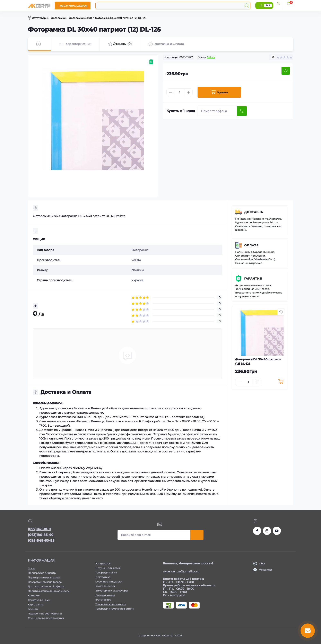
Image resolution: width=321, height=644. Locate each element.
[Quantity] (180, 92)
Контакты (34, 595)
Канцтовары (103, 563)
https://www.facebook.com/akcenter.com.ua (257, 531)
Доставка (254, 212)
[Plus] (188, 92)
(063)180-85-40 (41, 535)
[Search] (247, 6)
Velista (211, 57)
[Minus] (171, 92)
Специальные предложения (46, 618)
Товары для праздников (111, 604)
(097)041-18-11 (39, 529)
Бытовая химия (105, 595)
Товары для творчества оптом (114, 609)
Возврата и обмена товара (45, 582)
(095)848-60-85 (41, 541)
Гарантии (253, 279)
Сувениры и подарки (109, 582)
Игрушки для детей (108, 568)
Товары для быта (106, 573)
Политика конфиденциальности (49, 591)
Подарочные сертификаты (45, 614)
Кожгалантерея (105, 586)
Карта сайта (35, 605)
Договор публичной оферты (46, 586)
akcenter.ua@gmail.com (181, 571)
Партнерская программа (44, 577)
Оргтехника (103, 577)
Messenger (265, 570)
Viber (262, 563)
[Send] (242, 111)
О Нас (32, 568)
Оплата (251, 245)
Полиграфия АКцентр (42, 573)
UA (261, 5)
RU (268, 5)
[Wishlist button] (286, 71)
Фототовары (103, 600)
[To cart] (281, 382)
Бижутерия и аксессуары (111, 591)
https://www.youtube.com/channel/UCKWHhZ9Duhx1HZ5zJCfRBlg (277, 531)
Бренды (33, 609)
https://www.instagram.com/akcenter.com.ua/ (267, 531)
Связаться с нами (39, 600)
